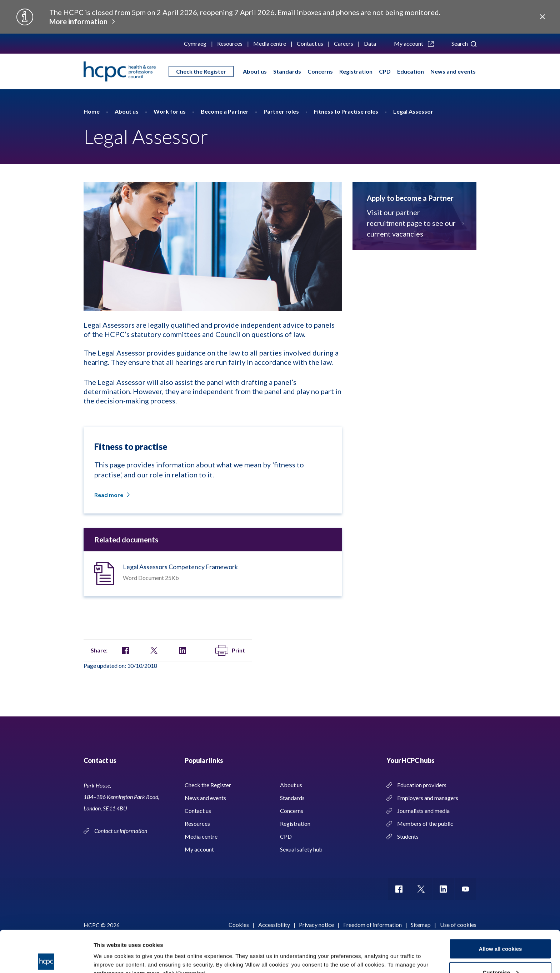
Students (408, 836)
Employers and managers (428, 798)
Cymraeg (195, 43)
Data (370, 43)
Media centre (270, 43)
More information (78, 21)
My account (414, 43)
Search (464, 43)
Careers (344, 43)
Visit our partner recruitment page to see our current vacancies (414, 223)
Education (411, 71)
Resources (230, 43)
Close (542, 17)
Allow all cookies (501, 907)
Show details (110, 951)
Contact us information (121, 831)
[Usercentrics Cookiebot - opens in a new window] (46, 959)
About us (255, 71)
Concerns (320, 71)
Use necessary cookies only (500, 954)
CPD (385, 71)
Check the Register (201, 71)
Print (230, 650)
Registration (356, 71)
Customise (501, 931)
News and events (453, 71)
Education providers (422, 785)
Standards (287, 71)
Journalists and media (423, 811)
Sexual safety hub (301, 849)
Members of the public (425, 823)
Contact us (310, 43)
